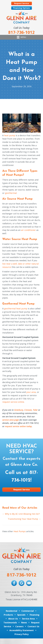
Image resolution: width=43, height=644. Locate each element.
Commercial (28, 611)
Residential (11, 611)
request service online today (18, 426)
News (24, 623)
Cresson (28, 410)
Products (8, 615)
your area (31, 392)
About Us (13, 619)
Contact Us (33, 626)
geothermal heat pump (16, 309)
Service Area (28, 619)
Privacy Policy (21, 634)
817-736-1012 (22, 575)
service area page (11, 420)
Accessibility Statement (22, 630)
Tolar (35, 410)
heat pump (10, 135)
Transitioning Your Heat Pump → (24, 519)
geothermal (11, 193)
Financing (34, 615)
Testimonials (10, 623)
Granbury (19, 410)
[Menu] (21, 37)
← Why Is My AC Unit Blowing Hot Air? (21, 514)
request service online (13, 402)
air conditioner (28, 230)
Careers (19, 626)
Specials (21, 615)
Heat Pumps (20, 531)
